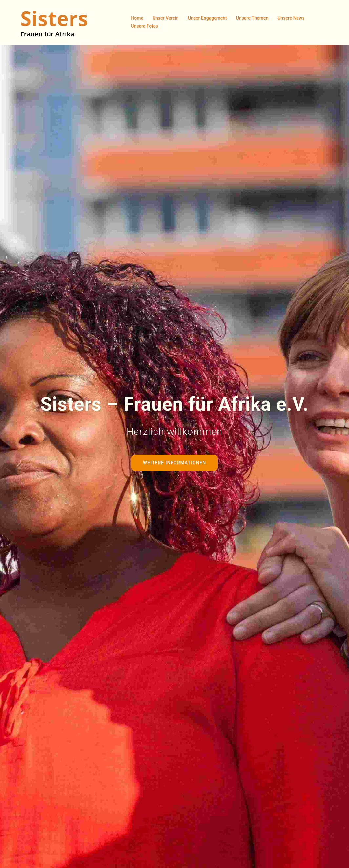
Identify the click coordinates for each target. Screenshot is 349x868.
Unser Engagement (207, 18)
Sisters (54, 18)
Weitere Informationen (174, 463)
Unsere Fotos (144, 26)
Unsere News (291, 18)
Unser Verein (166, 18)
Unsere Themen (252, 18)
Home (137, 18)
